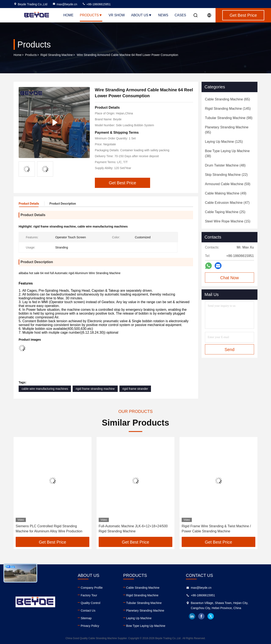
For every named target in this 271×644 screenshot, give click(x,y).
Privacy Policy (90, 626)
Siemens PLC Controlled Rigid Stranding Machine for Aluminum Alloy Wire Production (49, 529)
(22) (226, 175)
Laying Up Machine (139, 618)
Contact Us (88, 611)
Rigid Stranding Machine (57, 55)
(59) (228, 184)
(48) (225, 165)
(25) (225, 212)
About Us (141, 15)
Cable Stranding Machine (143, 588)
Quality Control (91, 603)
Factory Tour (89, 595)
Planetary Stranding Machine (145, 611)
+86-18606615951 (96, 4)
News (163, 15)
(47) (227, 203)
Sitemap (86, 618)
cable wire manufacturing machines (45, 389)
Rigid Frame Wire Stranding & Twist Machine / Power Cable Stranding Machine (216, 529)
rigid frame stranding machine (95, 389)
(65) (227, 99)
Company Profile (92, 588)
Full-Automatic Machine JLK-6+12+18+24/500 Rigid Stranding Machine (133, 529)
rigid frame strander (135, 389)
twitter (211, 616)
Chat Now (230, 278)
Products (91, 15)
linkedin (192, 616)
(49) (226, 193)
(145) (228, 109)
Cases (180, 15)
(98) (229, 118)
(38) (227, 153)
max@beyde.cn (65, 4)
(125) (224, 142)
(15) (228, 221)
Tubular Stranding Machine (144, 603)
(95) (227, 130)
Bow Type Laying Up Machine (146, 626)
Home (68, 15)
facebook (201, 616)
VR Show (117, 15)
